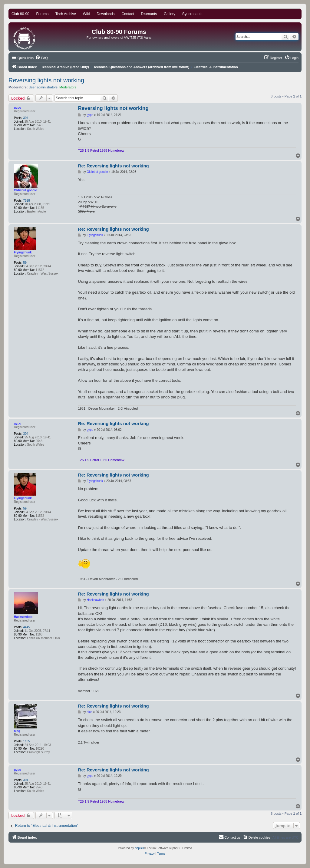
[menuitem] (41, 58)
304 (26, 118)
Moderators (68, 87)
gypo (18, 108)
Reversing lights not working (46, 80)
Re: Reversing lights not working (114, 166)
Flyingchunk (23, 252)
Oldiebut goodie (25, 190)
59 (25, 263)
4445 (27, 627)
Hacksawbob (23, 617)
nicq (17, 731)
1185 (27, 741)
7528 (27, 201)
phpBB (139, 848)
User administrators (43, 87)
